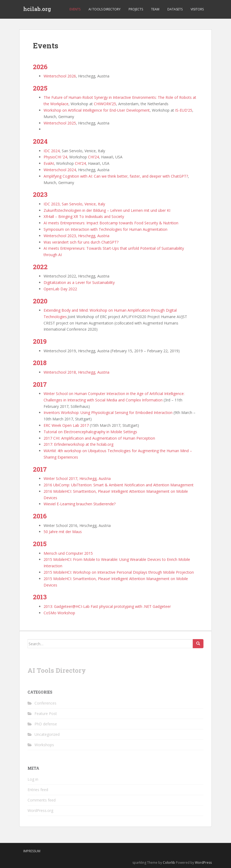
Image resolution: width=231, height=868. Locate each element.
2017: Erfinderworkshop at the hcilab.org (78, 444)
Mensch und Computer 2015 (68, 553)
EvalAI (49, 163)
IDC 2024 (52, 151)
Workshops (44, 745)
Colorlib (169, 863)
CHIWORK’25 (105, 104)
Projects (136, 9)
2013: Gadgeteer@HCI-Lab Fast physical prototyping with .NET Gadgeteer (107, 606)
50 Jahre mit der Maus (63, 532)
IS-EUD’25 (184, 110)
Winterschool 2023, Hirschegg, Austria (76, 236)
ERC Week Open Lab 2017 (66, 425)
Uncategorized (47, 734)
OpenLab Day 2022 (60, 289)
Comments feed (42, 800)
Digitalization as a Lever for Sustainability (79, 282)
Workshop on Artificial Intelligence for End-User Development (97, 110)
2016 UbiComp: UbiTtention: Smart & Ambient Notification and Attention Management (119, 485)
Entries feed (38, 790)
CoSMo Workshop (59, 613)
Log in (33, 779)
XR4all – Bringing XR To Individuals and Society (84, 216)
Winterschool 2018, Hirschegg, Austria (76, 372)
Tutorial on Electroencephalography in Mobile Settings (90, 432)
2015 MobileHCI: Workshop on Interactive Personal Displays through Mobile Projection (119, 572)
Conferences (45, 703)
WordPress (203, 863)
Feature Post (46, 713)
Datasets (175, 9)
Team (155, 9)
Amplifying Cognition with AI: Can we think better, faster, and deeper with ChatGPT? (116, 176)
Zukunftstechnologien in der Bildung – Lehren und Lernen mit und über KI (107, 210)
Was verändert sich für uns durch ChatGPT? (81, 242)
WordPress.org (40, 810)
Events (75, 9)
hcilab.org (37, 9)
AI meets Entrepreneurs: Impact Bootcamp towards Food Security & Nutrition (111, 223)
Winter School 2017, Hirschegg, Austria (77, 478)
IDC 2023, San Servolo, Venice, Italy (74, 204)
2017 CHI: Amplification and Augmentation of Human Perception (99, 438)
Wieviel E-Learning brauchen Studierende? (80, 504)
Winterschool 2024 (60, 170)
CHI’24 (93, 157)
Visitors (197, 9)
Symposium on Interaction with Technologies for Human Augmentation (105, 229)
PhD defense (46, 724)
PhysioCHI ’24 (55, 157)
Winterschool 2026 (60, 76)
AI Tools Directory (105, 9)
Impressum (32, 851)
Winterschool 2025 (60, 123)
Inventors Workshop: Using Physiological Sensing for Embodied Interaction (108, 413)
